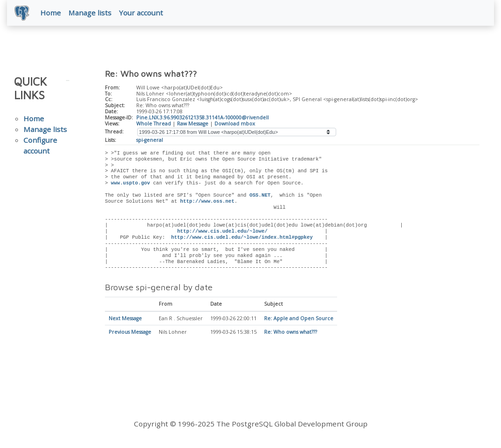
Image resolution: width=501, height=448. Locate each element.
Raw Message (193, 124)
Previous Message (130, 333)
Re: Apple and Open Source (299, 319)
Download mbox (235, 124)
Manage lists (90, 13)
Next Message (125, 319)
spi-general (150, 140)
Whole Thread (154, 124)
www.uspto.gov (131, 183)
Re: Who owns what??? (291, 333)
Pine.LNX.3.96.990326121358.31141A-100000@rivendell (203, 118)
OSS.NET (260, 195)
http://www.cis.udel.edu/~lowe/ (222, 231)
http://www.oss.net (207, 201)
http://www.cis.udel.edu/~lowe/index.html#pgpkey (242, 237)
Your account (141, 13)
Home (51, 13)
